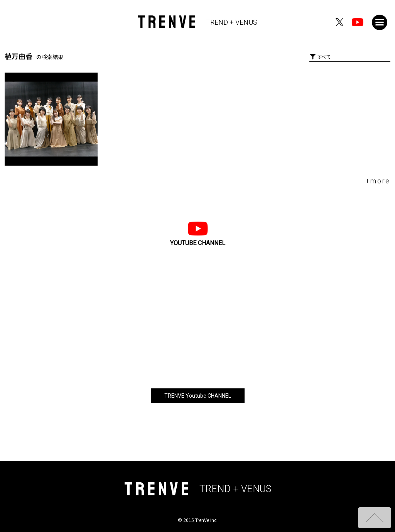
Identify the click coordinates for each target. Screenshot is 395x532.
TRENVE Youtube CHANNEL (198, 396)
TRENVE (198, 22)
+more (378, 181)
